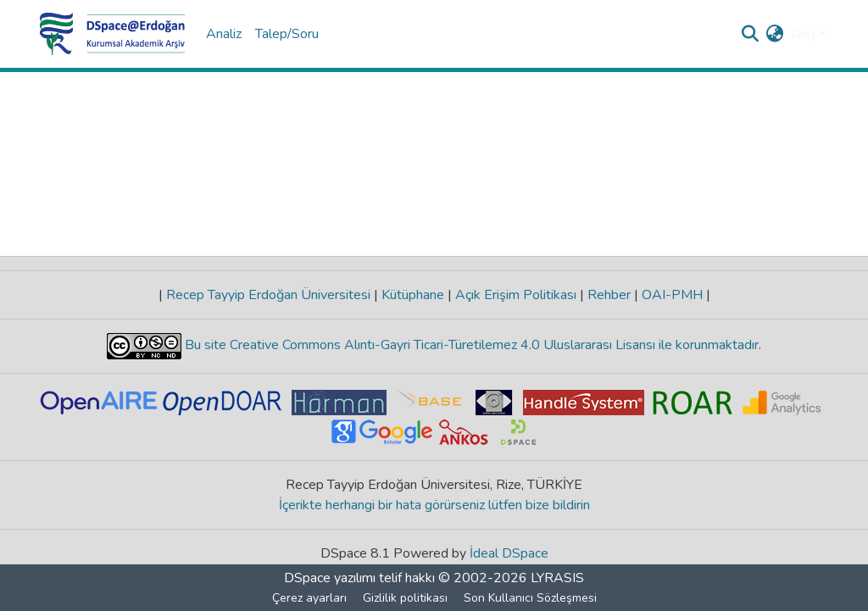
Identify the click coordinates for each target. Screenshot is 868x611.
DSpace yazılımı (330, 578)
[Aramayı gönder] (751, 34)
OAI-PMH (672, 295)
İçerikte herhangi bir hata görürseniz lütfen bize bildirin (434, 505)
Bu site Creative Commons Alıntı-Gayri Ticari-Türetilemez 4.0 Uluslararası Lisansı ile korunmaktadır (470, 345)
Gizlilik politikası (405, 598)
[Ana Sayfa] (113, 34)
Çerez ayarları (309, 598)
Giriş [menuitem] (804, 34)
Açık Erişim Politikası (516, 295)
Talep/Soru (287, 34)
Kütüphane (413, 295)
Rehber (609, 295)
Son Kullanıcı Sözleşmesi (530, 598)
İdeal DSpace (509, 553)
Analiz (224, 34)
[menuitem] (775, 34)
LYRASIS (557, 578)
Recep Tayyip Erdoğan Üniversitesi (268, 295)
